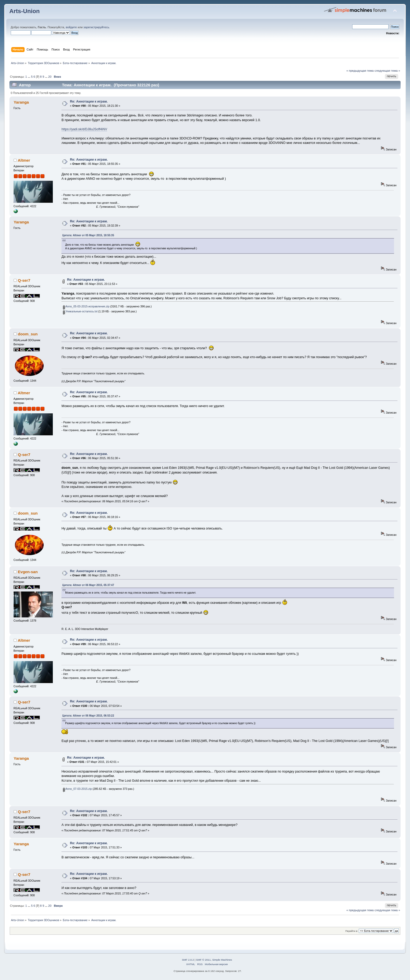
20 (50, 77)
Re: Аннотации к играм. (89, 102)
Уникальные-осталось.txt (80, 311)
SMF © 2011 (203, 960)
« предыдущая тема (360, 71)
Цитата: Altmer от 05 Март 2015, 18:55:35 (88, 235)
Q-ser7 (24, 280)
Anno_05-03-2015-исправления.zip (86, 306)
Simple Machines (222, 960)
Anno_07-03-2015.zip (78, 789)
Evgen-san (28, 572)
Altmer (24, 160)
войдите (71, 27)
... (29, 77)
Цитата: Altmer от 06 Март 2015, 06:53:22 (88, 716)
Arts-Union (25, 11)
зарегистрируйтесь (96, 27)
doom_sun (28, 334)
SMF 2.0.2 (188, 960)
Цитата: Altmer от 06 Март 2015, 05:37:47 (88, 585)
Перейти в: (352, 931)
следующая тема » (387, 71)
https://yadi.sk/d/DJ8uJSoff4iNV (84, 129)
